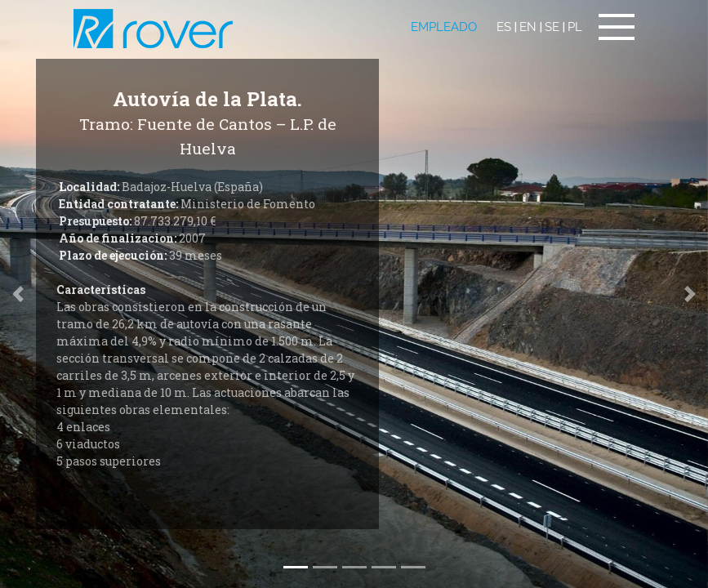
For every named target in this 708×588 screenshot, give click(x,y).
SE (552, 27)
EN (528, 27)
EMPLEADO (444, 27)
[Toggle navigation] (617, 27)
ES (504, 27)
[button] (690, 294)
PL (575, 27)
